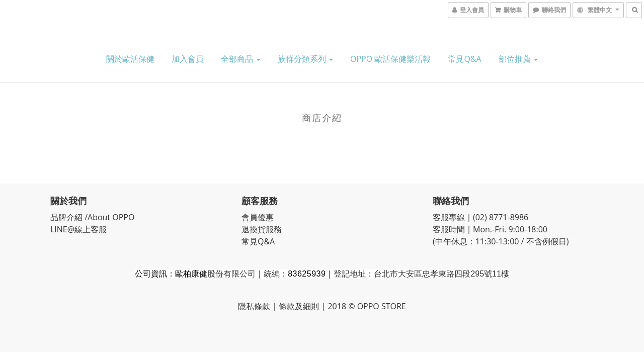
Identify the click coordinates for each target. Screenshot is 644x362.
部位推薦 (518, 59)
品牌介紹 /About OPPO (92, 217)
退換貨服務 (262, 229)
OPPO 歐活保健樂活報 (390, 59)
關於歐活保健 (130, 59)
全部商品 (240, 59)
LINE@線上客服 (79, 229)
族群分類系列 (305, 59)
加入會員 (188, 59)
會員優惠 (258, 217)
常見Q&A (464, 59)
